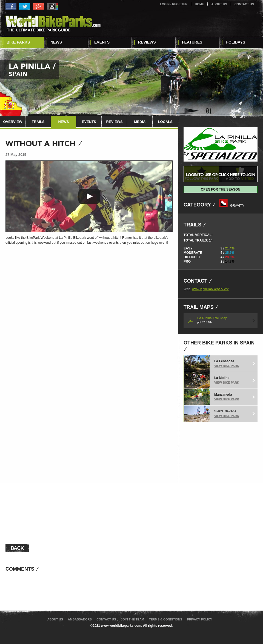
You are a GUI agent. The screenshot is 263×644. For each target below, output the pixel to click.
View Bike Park (227, 366)
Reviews (147, 42)
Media (140, 122)
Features (192, 42)
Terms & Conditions (165, 619)
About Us (219, 4)
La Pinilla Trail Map (212, 320)
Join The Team (132, 619)
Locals (165, 122)
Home (199, 4)
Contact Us (244, 4)
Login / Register (174, 4)
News (56, 42)
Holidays (235, 42)
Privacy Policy (200, 619)
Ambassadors (80, 619)
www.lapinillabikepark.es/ (210, 289)
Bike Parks (18, 42)
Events (102, 42)
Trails (38, 122)
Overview (13, 122)
